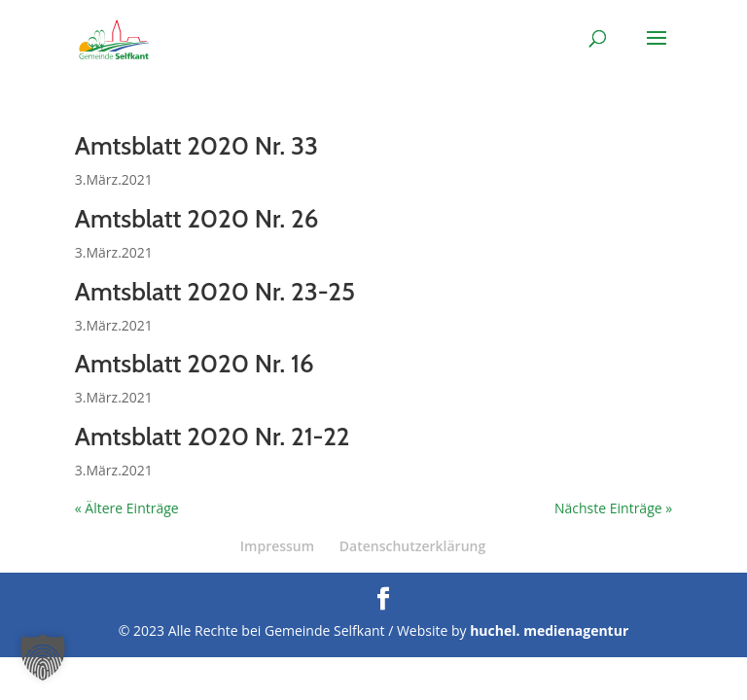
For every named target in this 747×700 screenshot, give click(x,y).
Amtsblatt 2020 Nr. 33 (196, 146)
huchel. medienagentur (549, 630)
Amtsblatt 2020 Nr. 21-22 (213, 437)
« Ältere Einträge (127, 508)
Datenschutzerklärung (412, 546)
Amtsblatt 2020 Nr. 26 (197, 219)
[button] (43, 657)
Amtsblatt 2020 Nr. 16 (195, 364)
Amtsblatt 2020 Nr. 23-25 (215, 292)
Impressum (277, 546)
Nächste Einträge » (613, 508)
